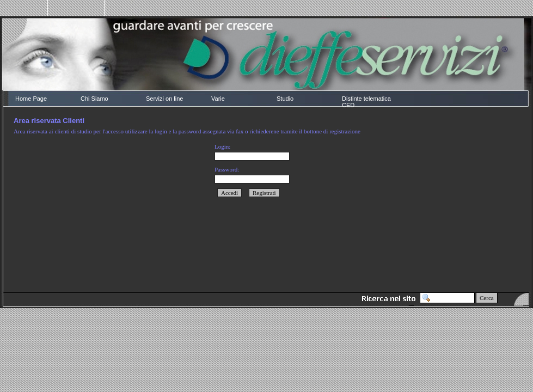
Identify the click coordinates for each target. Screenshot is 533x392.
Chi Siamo (94, 99)
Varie (218, 99)
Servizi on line (164, 99)
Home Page (31, 99)
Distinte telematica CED (366, 102)
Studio (285, 99)
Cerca (487, 298)
